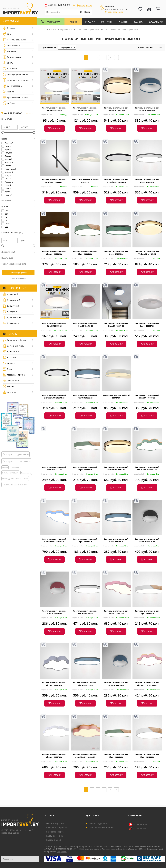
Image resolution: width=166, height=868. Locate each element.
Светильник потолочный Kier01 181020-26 (147, 181)
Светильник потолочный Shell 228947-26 (116, 397)
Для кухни (10, 312)
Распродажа (53, 22)
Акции (73, 22)
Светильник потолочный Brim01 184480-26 (54, 612)
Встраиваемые (12, 57)
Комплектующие (10, 473)
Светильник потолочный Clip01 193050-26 (116, 756)
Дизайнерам (156, 22)
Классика (9, 357)
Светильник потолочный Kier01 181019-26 (85, 612)
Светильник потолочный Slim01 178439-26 (85, 109)
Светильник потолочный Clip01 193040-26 (85, 253)
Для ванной (11, 294)
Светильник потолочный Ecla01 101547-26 (147, 325)
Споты (8, 63)
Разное (8, 92)
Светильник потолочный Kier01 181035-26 (85, 684)
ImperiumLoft (46, 115)
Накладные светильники (15, 479)
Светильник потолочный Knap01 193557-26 (116, 325)
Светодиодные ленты (15, 74)
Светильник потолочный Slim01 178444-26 (54, 325)
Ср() (59, 852)
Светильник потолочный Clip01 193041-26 (85, 540)
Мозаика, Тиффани (14, 375)
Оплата (49, 815)
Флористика (11, 381)
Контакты (107, 22)
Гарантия (123, 22)
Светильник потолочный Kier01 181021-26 (116, 253)
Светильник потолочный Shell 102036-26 (85, 181)
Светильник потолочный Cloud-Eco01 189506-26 (147, 684)
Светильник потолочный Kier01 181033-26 (85, 397)
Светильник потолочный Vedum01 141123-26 (147, 253)
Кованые (9, 363)
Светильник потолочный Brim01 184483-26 (147, 109)
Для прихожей (12, 317)
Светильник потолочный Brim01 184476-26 (85, 325)
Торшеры (10, 51)
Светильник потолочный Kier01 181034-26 (116, 540)
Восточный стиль (13, 346)
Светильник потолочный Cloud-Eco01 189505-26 (54, 540)
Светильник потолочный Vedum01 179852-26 (116, 468)
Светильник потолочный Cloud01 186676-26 (54, 684)
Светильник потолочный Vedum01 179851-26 (116, 109)
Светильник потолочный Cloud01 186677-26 (116, 612)
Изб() (64, 852)
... (104, 57)
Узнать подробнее (114, 12)
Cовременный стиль (15, 340)
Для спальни (11, 323)
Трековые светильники (15, 485)
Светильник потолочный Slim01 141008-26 (54, 109)
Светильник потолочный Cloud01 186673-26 (147, 397)
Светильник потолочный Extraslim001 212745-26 (116, 181)
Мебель (9, 103)
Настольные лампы (14, 40)
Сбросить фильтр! (18, 278)
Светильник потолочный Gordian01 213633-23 (54, 181)
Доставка (93, 815)
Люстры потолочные (16, 461)
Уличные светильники (16, 80)
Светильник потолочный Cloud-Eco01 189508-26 (85, 756)
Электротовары (12, 86)
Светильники (11, 45)
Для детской (11, 306)
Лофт (7, 369)
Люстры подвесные (15, 454)
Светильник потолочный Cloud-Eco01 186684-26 (147, 468)
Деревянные (11, 352)
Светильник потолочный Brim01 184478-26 (147, 540)
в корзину (56, 128)
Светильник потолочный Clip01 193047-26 (85, 468)
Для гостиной (11, 300)
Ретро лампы (26, 473)
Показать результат (18, 272)
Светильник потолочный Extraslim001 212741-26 (54, 397)
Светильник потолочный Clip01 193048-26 (147, 612)
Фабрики (139, 22)
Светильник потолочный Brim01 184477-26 (54, 468)
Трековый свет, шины (15, 97)
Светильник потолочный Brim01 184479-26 (116, 684)
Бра (7, 34)
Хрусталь (9, 392)
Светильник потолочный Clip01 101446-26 (147, 756)
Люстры (9, 28)
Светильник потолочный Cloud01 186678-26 (54, 756)
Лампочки (10, 69)
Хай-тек (9, 386)
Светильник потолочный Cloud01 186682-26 (54, 253)
